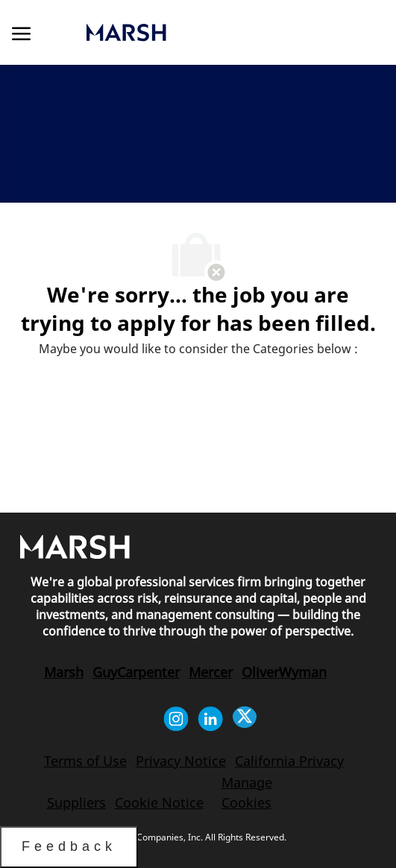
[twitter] (245, 719)
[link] (184, 32)
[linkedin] (210, 719)
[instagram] (176, 719)
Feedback (69, 846)
